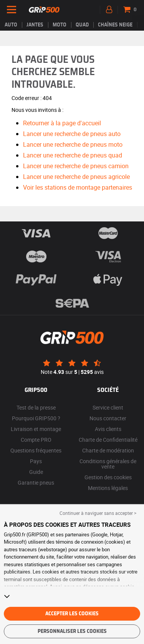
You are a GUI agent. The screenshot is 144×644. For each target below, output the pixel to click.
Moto (60, 25)
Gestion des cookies (108, 477)
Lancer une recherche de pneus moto (73, 144)
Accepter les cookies (72, 614)
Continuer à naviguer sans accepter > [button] (98, 513)
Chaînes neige (115, 25)
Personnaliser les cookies (72, 631)
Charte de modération (108, 450)
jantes (35, 25)
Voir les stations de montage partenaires (78, 187)
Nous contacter (108, 418)
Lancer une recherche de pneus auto (72, 134)
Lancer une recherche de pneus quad (73, 155)
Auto (11, 25)
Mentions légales (108, 488)
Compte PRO (36, 440)
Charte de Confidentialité (108, 440)
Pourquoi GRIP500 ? (36, 418)
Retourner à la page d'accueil (62, 123)
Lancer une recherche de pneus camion (76, 166)
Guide (36, 472)
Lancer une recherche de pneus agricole (76, 177)
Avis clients (108, 429)
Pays (36, 461)
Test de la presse (36, 407)
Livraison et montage (36, 429)
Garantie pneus (36, 483)
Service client (108, 407)
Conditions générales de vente (108, 464)
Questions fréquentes (36, 450)
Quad (82, 25)
